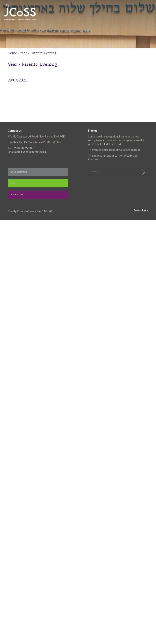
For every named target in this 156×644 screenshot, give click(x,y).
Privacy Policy (141, 210)
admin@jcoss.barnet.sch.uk (31, 152)
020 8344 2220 (22, 148)
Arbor (13, 183)
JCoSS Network (18, 172)
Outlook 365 (16, 195)
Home (12, 53)
